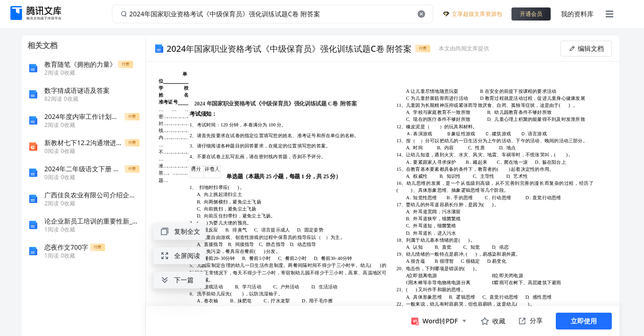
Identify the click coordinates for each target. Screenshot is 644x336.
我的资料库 (577, 14)
